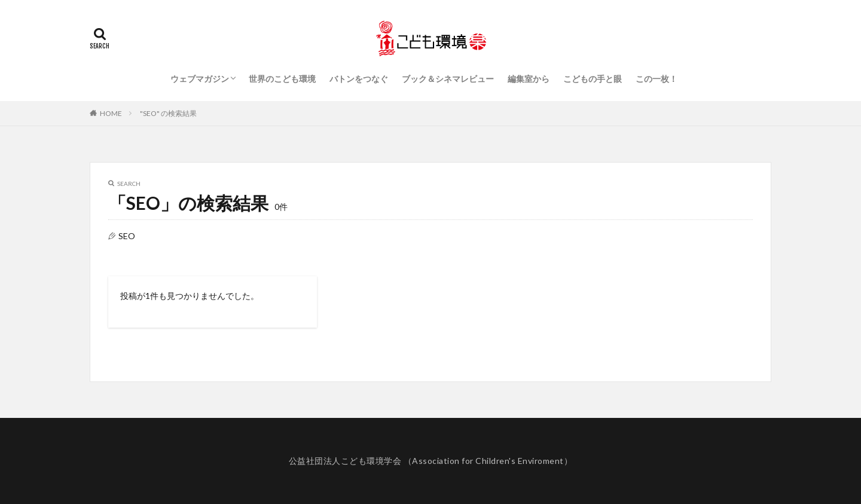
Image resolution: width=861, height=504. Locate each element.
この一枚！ (657, 79)
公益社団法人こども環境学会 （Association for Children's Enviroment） (431, 461)
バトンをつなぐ (359, 79)
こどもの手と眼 (593, 79)
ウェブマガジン (200, 79)
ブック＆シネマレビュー (448, 79)
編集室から (529, 79)
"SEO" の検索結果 (168, 113)
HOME (111, 113)
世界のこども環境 (282, 79)
